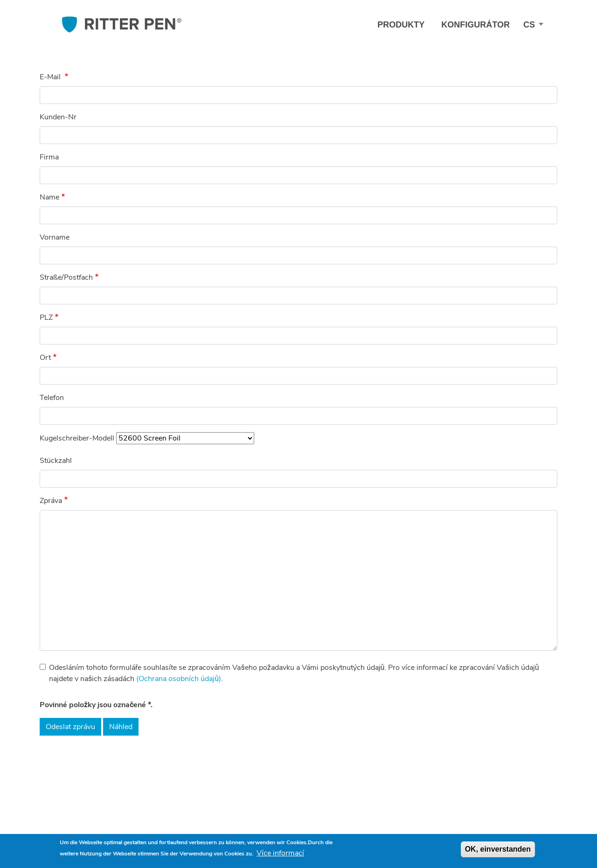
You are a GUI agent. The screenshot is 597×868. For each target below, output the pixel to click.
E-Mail (51, 77)
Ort (45, 358)
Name (49, 197)
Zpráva (51, 501)
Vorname (55, 237)
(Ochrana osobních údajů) (179, 679)
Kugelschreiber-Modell (77, 438)
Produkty (401, 25)
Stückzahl (56, 461)
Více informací (280, 853)
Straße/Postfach (66, 277)
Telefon (52, 398)
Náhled (121, 727)
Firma (49, 157)
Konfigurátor (476, 25)
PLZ (46, 317)
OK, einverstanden (498, 849)
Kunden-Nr (58, 117)
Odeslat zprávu (70, 727)
